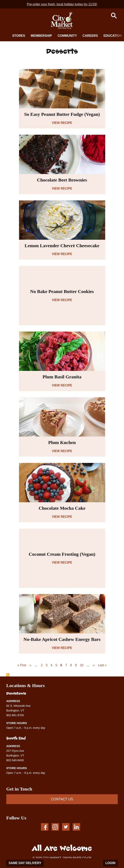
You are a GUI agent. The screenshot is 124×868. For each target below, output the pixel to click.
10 (82, 665)
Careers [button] (90, 36)
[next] (118, 35)
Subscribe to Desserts (8, 675)
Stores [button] (19, 36)
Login (110, 863)
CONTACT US (62, 799)
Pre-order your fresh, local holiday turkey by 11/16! (62, 4)
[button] (114, 16)
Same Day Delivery (25, 863)
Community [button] (67, 36)
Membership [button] (41, 36)
